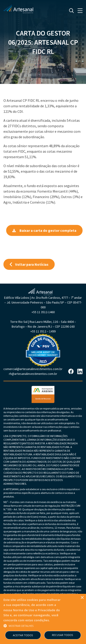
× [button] (82, 598)
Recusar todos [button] (63, 635)
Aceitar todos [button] (23, 635)
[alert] (43, 619)
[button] (33, 625)
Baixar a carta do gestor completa (44, 230)
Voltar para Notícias (29, 264)
